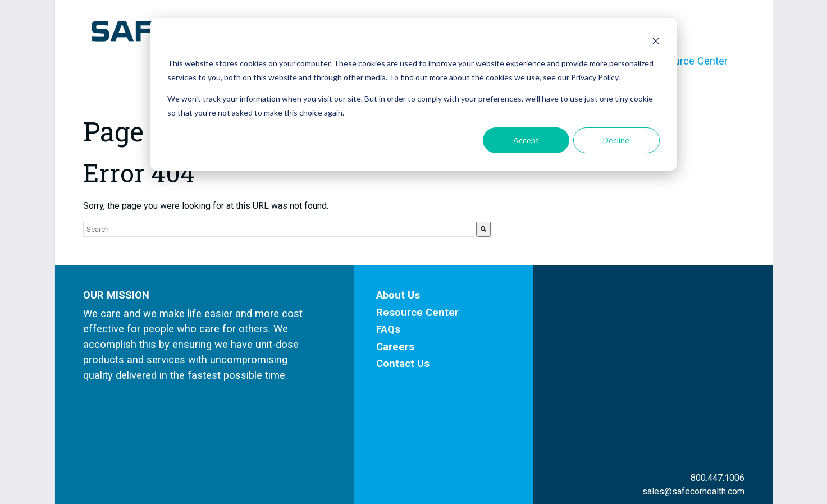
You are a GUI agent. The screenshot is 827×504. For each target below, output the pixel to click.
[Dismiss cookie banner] (656, 42)
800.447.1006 (718, 353)
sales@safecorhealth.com (693, 367)
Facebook (707, 399)
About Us (398, 295)
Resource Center (417, 312)
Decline (616, 140)
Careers (395, 347)
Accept (526, 140)
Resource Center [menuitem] (689, 61)
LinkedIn (709, 416)
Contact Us (403, 363)
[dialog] (414, 94)
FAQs (388, 329)
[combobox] (280, 229)
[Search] (483, 229)
